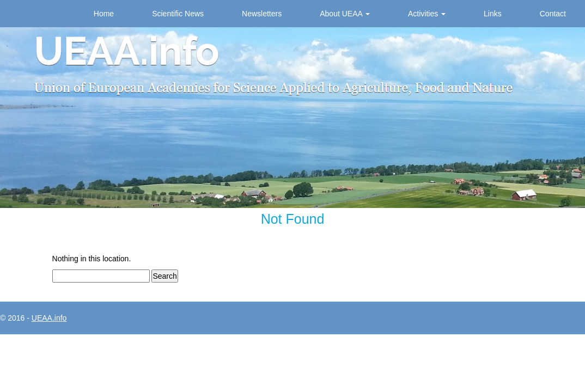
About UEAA (345, 14)
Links (493, 14)
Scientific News (178, 14)
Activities (427, 14)
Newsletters (262, 14)
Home (104, 14)
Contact (553, 14)
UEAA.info (49, 318)
